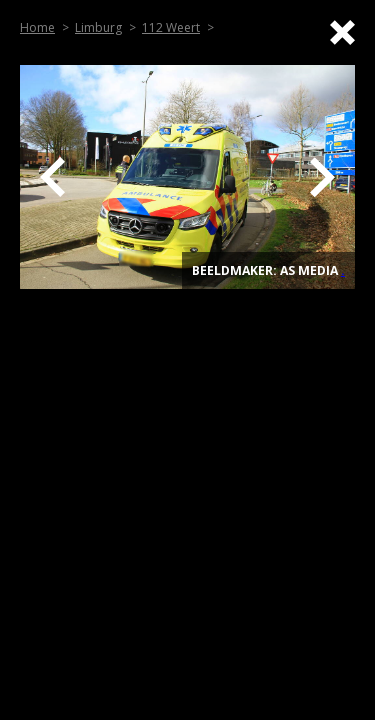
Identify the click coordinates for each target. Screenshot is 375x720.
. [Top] (343, 270)
